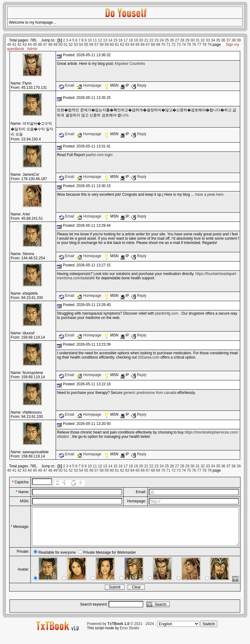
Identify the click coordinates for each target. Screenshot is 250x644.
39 (239, 40)
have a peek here (209, 194)
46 (40, 45)
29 (187, 40)
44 (30, 45)
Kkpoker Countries (130, 64)
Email (67, 85)
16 (120, 40)
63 (127, 45)
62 (122, 45)
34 (213, 40)
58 (102, 45)
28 (182, 40)
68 (153, 45)
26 (172, 40)
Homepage (90, 85)
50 (60, 45)
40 (9, 45)
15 (115, 40)
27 (177, 40)
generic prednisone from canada (150, 393)
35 (218, 40)
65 (138, 45)
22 (151, 40)
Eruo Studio (130, 635)
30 (192, 40)
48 (50, 45)
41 (14, 45)
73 (179, 45)
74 (184, 45)
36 (223, 40)
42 (19, 45)
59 (107, 45)
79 (209, 45)
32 (203, 40)
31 (198, 40)
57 (96, 45)
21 (146, 40)
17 (126, 40)
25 (167, 40)
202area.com (149, 357)
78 (204, 45)
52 (71, 45)
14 (110, 40)
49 (55, 45)
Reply (139, 85)
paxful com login (99, 155)
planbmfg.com (167, 313)
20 (141, 40)
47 (45, 45)
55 (86, 45)
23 (156, 40)
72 (174, 45)
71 (168, 45)
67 (148, 45)
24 (162, 40)
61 (117, 45)
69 (158, 45)
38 (234, 40)
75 (189, 45)
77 (199, 45)
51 (66, 45)
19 (136, 40)
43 (24, 45)
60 (112, 45)
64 (132, 45)
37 (228, 40)
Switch (209, 631)
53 (76, 45)
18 (131, 40)
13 (105, 40)
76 (194, 45)
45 (35, 45)
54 (81, 45)
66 (143, 45)
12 (100, 40)
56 (91, 45)
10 (90, 40)
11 (95, 40)
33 (208, 40)
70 (163, 45)
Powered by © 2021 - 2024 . (121, 631)
